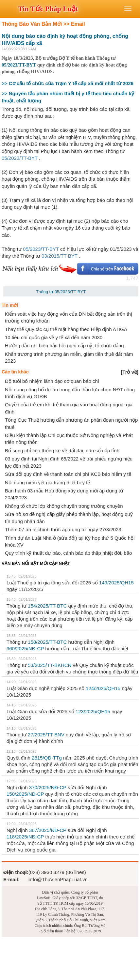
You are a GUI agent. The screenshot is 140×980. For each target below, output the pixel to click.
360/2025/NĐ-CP (25, 648)
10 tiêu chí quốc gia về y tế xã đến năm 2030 (54, 337)
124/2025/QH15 (103, 688)
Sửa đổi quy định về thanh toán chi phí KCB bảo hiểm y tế (68, 474)
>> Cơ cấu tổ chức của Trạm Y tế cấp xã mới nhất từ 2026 (68, 83)
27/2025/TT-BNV (46, 735)
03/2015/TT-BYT (60, 256)
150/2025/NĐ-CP (25, 794)
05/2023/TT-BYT (19, 65)
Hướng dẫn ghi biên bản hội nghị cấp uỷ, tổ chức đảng (64, 346)
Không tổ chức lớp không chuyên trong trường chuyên (64, 506)
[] (130, 372)
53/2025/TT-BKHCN (50, 665)
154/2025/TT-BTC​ (47, 606)
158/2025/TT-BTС (47, 642)
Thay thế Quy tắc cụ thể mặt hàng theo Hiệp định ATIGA (66, 329)
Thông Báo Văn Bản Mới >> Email (43, 24)
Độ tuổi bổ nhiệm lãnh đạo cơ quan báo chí (52, 381)
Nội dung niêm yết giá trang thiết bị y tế (47, 482)
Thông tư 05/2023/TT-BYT (61, 292)
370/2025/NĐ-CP (48, 787)
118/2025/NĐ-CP (25, 837)
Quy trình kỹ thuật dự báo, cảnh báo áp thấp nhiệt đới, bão (68, 553)
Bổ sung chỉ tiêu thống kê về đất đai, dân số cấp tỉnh (62, 451)
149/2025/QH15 (116, 583)
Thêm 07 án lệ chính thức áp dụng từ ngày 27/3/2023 (63, 529)
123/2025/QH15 (93, 711)
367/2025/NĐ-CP (48, 830)
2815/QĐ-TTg (47, 758)
